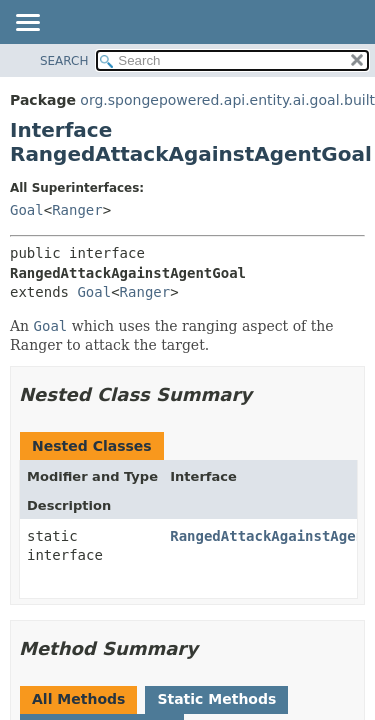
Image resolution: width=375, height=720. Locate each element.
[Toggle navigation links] (27, 24)
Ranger (77, 210)
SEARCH (64, 61)
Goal (27, 210)
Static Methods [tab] (216, 699)
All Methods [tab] (78, 699)
